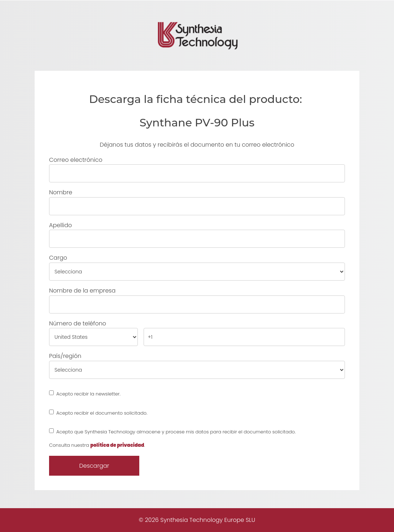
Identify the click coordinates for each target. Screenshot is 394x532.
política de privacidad (117, 445)
